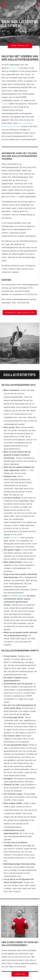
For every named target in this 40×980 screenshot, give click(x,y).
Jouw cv (14, 68)
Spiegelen (15, 538)
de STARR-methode (17, 596)
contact (5, 104)
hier (17, 197)
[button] (37, 5)
